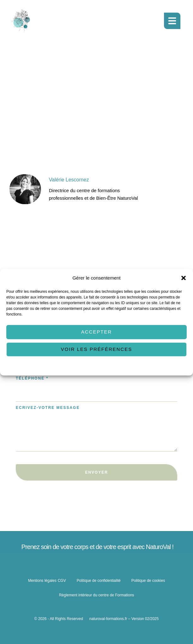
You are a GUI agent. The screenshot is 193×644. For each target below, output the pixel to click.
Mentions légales (42, 581)
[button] (184, 278)
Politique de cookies (71, 366)
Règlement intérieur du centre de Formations (96, 595)
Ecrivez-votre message (48, 408)
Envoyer (97, 472)
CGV (62, 581)
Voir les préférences (96, 349)
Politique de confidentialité (113, 366)
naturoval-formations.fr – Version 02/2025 (124, 619)
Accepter (96, 332)
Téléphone (32, 378)
